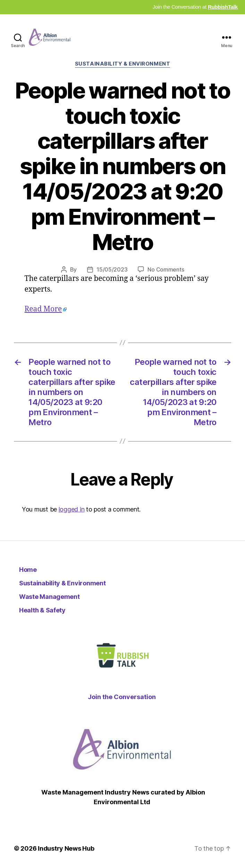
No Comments (166, 269)
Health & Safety (42, 610)
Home (28, 570)
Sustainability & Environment (122, 64)
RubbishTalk (223, 7)
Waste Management (49, 597)
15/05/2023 (112, 269)
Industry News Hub (66, 848)
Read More (43, 309)
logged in (72, 509)
